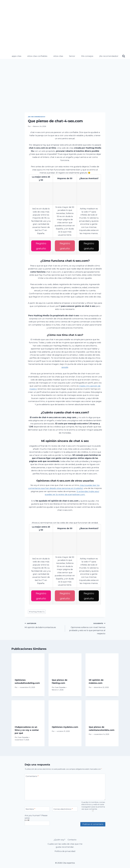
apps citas (17, 56)
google (65, 367)
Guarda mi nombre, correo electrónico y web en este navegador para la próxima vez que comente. (93, 804)
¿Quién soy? (59, 838)
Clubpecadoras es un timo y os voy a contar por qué (27, 729)
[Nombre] (37, 808)
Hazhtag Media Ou (37, 610)
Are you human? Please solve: (37, 819)
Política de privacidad (65, 850)
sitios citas (58, 56)
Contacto (72, 838)
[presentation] (28, 663)
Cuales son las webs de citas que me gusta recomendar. (65, 844)
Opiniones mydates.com (65, 725)
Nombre (30, 808)
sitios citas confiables (37, 56)
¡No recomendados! (109, 56)
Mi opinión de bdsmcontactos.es (44, 624)
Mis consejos (87, 56)
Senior (72, 56)
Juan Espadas (60, 686)
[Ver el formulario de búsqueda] (124, 56)
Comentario (32, 775)
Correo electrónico (63, 808)
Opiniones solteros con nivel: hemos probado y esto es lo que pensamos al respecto (86, 627)
